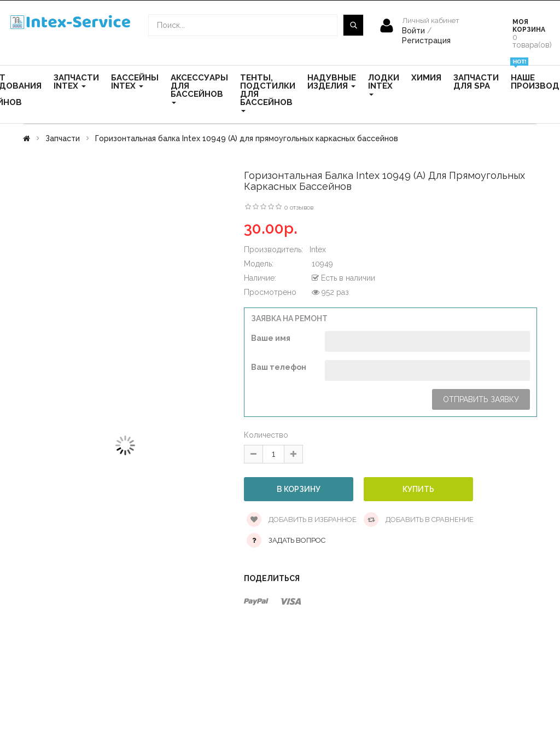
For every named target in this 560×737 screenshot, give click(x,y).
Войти (415, 31)
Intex (318, 249)
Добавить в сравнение (419, 520)
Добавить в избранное (302, 520)
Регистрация (426, 40)
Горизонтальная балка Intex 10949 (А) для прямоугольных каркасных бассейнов (247, 138)
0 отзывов (299, 207)
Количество (266, 435)
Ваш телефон (279, 367)
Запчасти (63, 138)
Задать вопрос (297, 540)
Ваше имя (271, 338)
